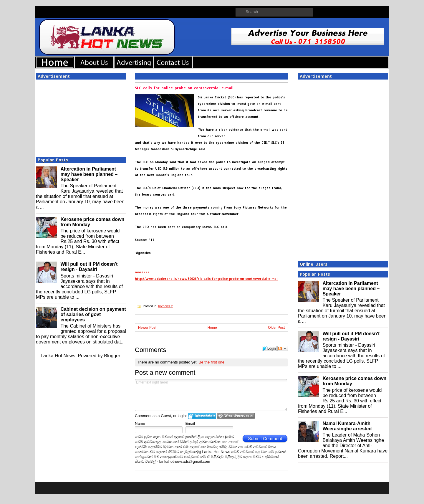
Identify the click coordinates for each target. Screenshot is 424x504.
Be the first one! (212, 362)
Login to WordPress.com (236, 416)
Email (190, 423)
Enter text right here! (211, 395)
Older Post (276, 328)
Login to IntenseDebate (202, 416)
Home (212, 328)
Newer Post (147, 328)
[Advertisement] (81, 116)
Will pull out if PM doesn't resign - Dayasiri (89, 267)
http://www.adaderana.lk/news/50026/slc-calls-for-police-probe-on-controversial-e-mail (207, 279)
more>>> (142, 272)
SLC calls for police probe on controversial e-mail (184, 88)
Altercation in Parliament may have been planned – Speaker (89, 174)
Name (140, 423)
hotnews (164, 306)
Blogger (112, 356)
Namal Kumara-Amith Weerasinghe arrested (347, 426)
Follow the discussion (283, 348)
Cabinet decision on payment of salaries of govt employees (93, 314)
